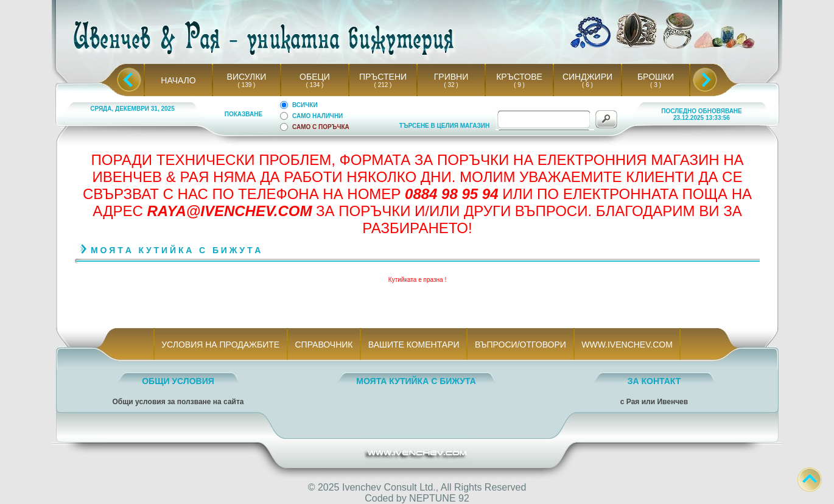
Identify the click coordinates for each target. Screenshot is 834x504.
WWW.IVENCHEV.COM (627, 345)
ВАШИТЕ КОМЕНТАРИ (414, 345)
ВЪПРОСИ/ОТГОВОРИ (520, 345)
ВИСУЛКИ (247, 77)
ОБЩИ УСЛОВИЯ (178, 381)
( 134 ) (315, 85)
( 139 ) (247, 85)
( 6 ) (587, 85)
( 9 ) (519, 85)
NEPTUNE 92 (439, 498)
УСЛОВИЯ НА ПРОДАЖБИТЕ (221, 345)
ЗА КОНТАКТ (654, 381)
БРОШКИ (656, 77)
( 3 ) (656, 85)
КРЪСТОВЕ (519, 77)
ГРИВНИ (451, 77)
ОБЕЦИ (315, 77)
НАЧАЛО (178, 80)
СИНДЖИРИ (587, 77)
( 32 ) (451, 85)
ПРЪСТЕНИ (383, 77)
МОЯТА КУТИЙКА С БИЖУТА (416, 381)
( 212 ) (383, 85)
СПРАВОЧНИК (324, 345)
